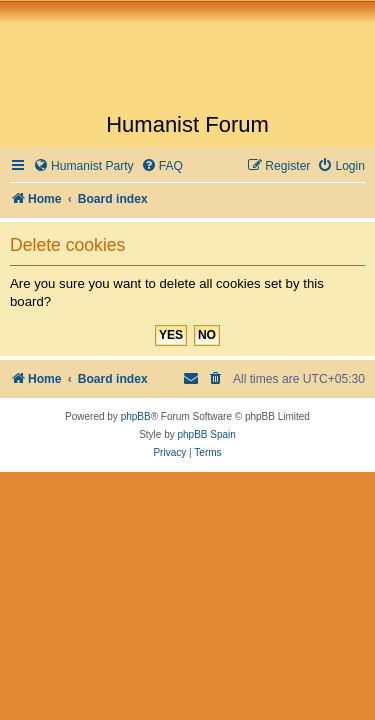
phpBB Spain (206, 434)
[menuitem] (83, 166)
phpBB (136, 416)
